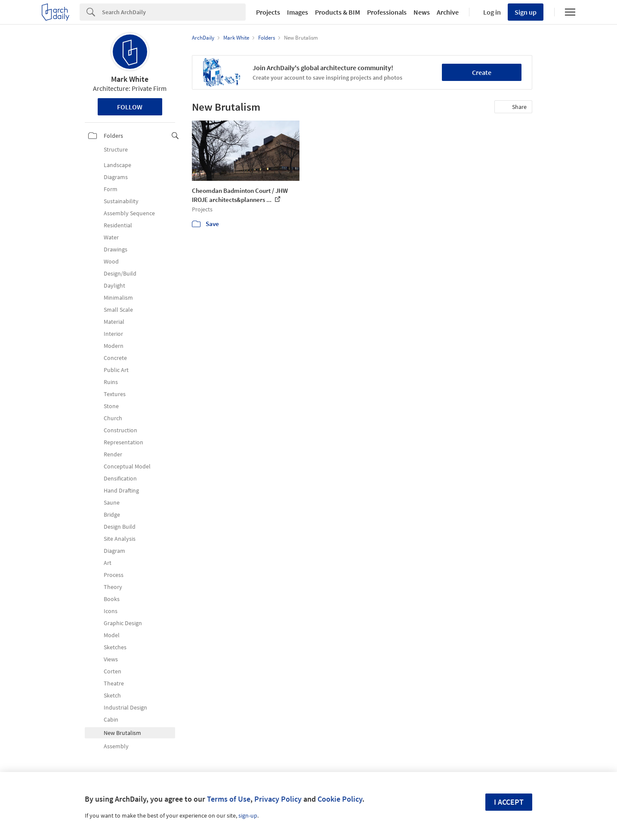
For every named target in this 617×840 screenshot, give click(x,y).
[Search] (174, 12)
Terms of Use (229, 799)
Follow (130, 107)
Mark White (130, 79)
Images (298, 12)
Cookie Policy (340, 799)
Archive (448, 12)
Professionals (387, 12)
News (422, 12)
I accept (509, 802)
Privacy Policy (278, 799)
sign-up (248, 815)
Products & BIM (338, 12)
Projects (268, 12)
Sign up (526, 12)
